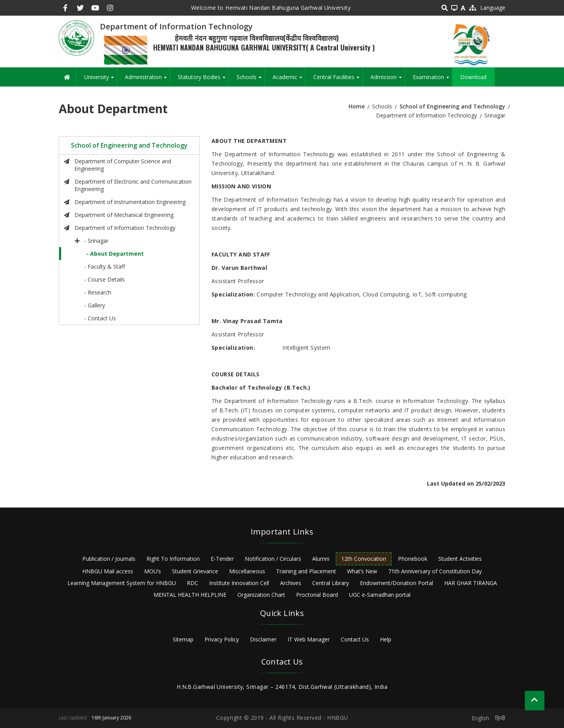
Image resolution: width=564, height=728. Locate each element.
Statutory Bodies (203, 80)
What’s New (362, 571)
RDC (193, 583)
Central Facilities (338, 80)
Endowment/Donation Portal (397, 583)
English (480, 718)
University (100, 80)
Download (473, 77)
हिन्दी (500, 718)
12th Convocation (364, 559)
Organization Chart (261, 595)
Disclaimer (263, 639)
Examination (432, 80)
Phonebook (413, 559)
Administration (147, 80)
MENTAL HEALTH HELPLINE (190, 595)
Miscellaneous (247, 571)
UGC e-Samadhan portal (380, 595)
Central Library (331, 583)
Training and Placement (306, 571)
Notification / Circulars (273, 559)
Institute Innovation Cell (239, 583)
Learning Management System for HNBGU (122, 583)
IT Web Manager (309, 639)
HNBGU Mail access (108, 571)
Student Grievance (195, 571)
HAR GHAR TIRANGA (471, 583)
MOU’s (153, 571)
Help (386, 639)
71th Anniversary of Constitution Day (435, 571)
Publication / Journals (109, 559)
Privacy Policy (222, 639)
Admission (388, 80)
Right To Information (173, 559)
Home (357, 106)
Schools (250, 80)
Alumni (321, 559)
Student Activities (460, 559)
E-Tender (222, 559)
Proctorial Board (317, 595)
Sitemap (183, 639)
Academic (289, 80)
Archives (291, 583)
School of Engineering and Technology (452, 106)
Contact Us (355, 639)
